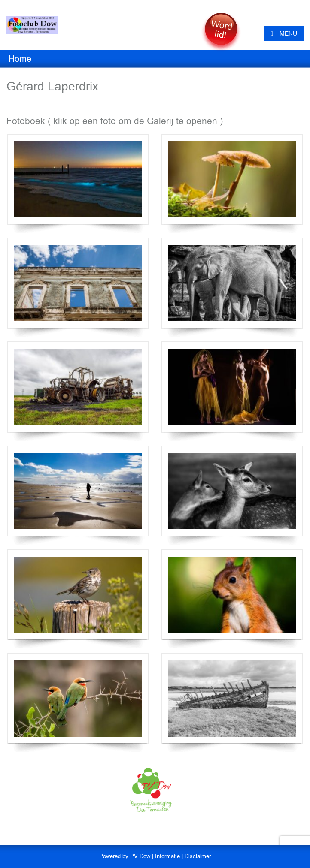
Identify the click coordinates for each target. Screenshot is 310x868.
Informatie (167, 856)
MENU (284, 33)
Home (20, 59)
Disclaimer (198, 856)
